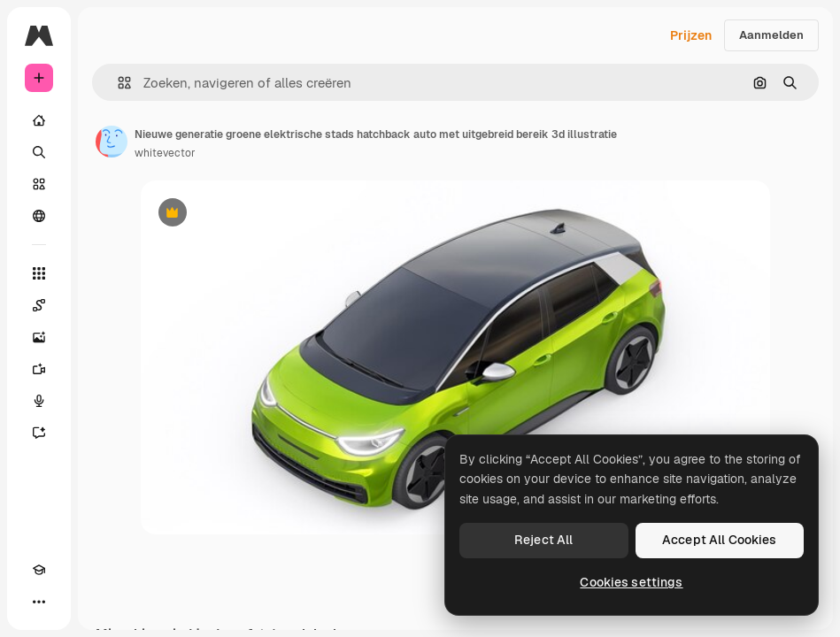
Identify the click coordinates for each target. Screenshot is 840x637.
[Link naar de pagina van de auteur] (112, 142)
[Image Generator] (39, 337)
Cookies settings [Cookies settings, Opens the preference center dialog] (631, 582)
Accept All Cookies (720, 540)
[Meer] (39, 602)
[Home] (39, 120)
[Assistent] (39, 433)
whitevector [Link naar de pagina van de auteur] (165, 153)
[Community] (39, 216)
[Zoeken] (39, 152)
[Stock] (39, 184)
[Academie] (39, 570)
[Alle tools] (39, 273)
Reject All (543, 540)
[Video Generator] (39, 369)
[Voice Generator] (39, 401)
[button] (117, 83)
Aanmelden (771, 35)
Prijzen (691, 35)
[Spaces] (39, 305)
